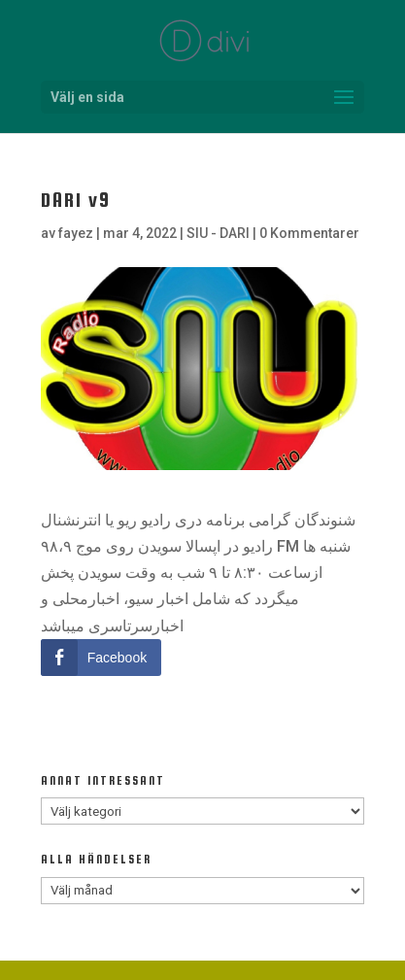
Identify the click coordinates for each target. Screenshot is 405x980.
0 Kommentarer (309, 233)
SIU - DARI (218, 233)
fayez (76, 233)
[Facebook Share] (101, 658)
